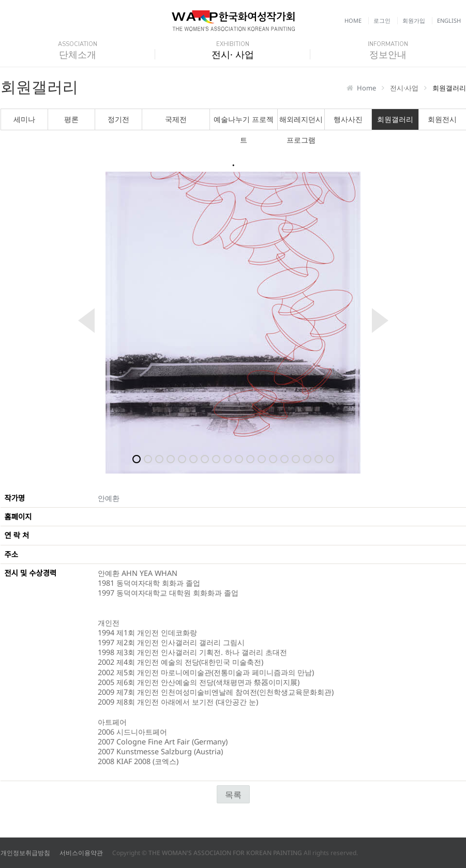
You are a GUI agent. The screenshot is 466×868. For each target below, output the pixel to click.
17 (319, 459)
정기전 (118, 119)
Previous (80, 321)
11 (250, 459)
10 (239, 459)
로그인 (382, 20)
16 (307, 459)
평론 (71, 119)
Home (353, 20)
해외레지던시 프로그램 (301, 122)
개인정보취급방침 (25, 853)
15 (296, 459)
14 (284, 459)
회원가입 (414, 20)
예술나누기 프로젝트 (244, 122)
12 (262, 459)
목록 (233, 795)
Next (386, 321)
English (449, 20)
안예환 (109, 498)
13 (273, 459)
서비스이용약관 (81, 853)
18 (330, 459)
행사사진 (348, 119)
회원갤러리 (395, 119)
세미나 (24, 119)
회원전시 (442, 119)
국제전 (176, 119)
